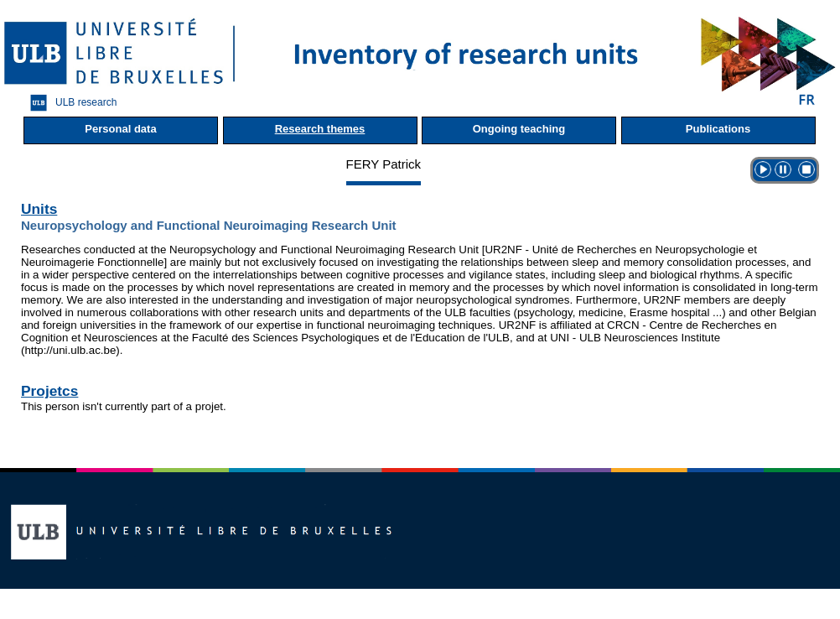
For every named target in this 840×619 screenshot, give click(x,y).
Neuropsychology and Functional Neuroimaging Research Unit (209, 225)
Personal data (120, 129)
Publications (718, 129)
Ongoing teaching (519, 129)
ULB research (69, 103)
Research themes (320, 129)
